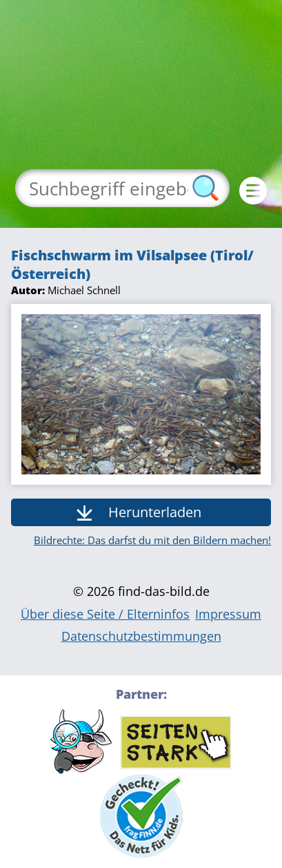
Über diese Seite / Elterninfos (105, 614)
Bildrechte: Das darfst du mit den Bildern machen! (152, 540)
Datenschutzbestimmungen (141, 636)
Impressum (228, 614)
